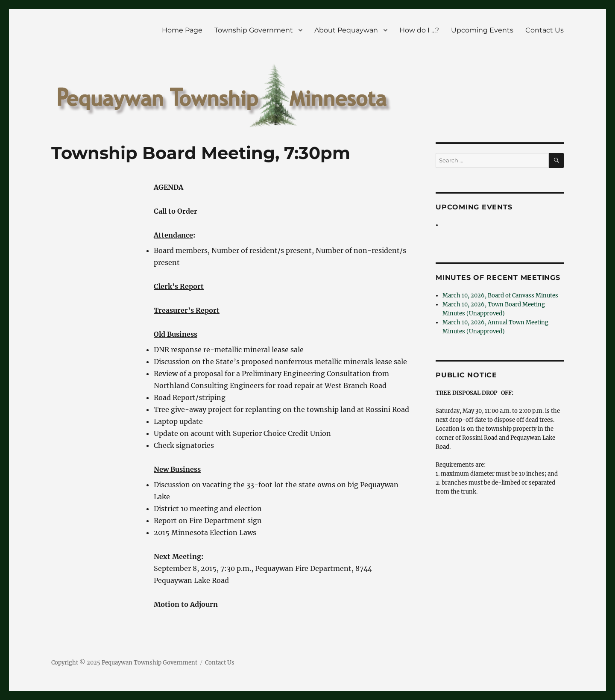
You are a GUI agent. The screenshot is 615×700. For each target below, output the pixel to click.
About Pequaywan (346, 30)
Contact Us (545, 30)
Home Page (182, 30)
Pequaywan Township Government (149, 663)
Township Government (254, 30)
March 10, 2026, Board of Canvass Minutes (500, 296)
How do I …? (419, 30)
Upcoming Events (482, 30)
